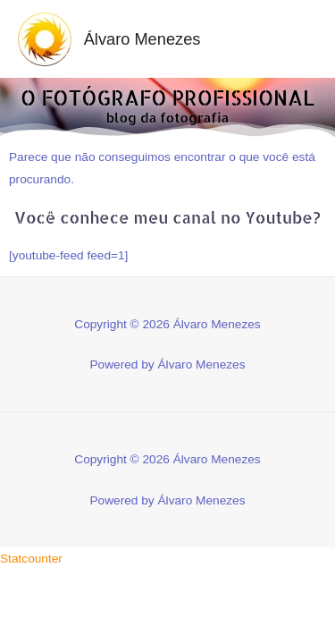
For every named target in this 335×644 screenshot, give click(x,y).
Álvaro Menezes (142, 39)
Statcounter (31, 559)
